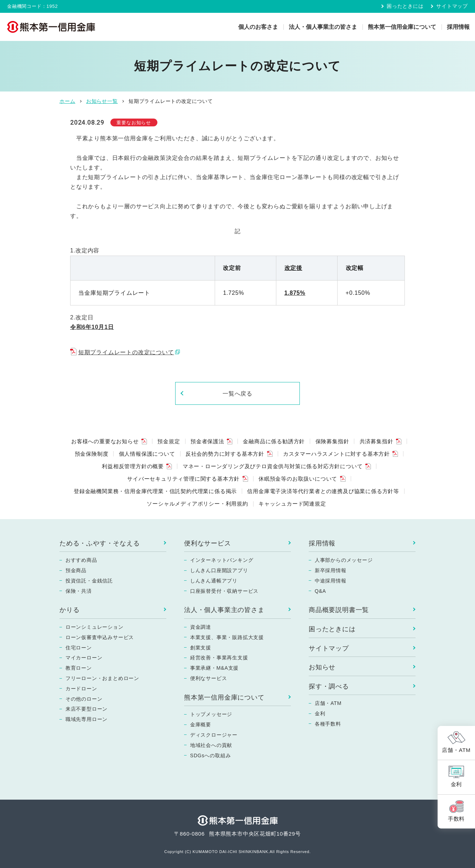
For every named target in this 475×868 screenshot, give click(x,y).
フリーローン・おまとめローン (102, 678)
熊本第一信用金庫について (402, 27)
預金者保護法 (207, 441)
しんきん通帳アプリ (214, 581)
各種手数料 (328, 724)
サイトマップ (452, 6)
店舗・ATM (328, 703)
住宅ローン (79, 648)
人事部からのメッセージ (344, 560)
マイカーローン (84, 658)
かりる (69, 610)
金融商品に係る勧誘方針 (274, 441)
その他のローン (84, 699)
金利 (320, 713)
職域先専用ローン (87, 719)
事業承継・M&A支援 (214, 668)
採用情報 (458, 27)
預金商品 (76, 570)
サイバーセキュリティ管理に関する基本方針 (183, 479)
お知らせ (322, 667)
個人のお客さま (258, 27)
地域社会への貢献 (211, 745)
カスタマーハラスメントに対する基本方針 (336, 454)
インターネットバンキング (222, 560)
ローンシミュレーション (95, 627)
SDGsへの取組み (211, 755)
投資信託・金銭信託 (89, 581)
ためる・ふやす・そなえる (100, 543)
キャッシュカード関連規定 (292, 504)
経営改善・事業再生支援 (219, 658)
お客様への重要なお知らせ (105, 441)
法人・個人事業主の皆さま (323, 27)
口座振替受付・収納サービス (224, 591)
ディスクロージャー (214, 735)
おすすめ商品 (81, 560)
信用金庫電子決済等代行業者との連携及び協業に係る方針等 (323, 491)
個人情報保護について (147, 454)
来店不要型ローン (87, 709)
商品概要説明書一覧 (339, 610)
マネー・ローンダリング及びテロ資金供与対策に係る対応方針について (273, 466)
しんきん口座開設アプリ (219, 570)
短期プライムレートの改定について (126, 352)
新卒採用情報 (331, 570)
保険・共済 (79, 591)
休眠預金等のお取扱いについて (298, 479)
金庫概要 (201, 725)
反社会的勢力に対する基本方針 (225, 454)
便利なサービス (208, 543)
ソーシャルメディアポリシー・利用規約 (197, 504)
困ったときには (405, 6)
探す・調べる (329, 686)
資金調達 (201, 627)
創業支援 (201, 648)
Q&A (320, 591)
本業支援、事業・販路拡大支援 (227, 637)
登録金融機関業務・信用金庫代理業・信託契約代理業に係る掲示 (155, 491)
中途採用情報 (331, 581)
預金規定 (169, 441)
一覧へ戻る (238, 394)
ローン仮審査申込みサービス (100, 637)
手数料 (456, 819)
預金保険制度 (92, 454)
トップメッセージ (211, 714)
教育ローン (79, 668)
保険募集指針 (332, 441)
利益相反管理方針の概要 (133, 466)
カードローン (81, 689)
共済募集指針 (377, 441)
